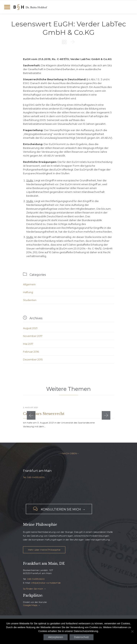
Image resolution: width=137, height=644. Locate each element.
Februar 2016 (31, 352)
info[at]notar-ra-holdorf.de (46, 583)
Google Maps (30, 605)
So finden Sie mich (33, 589)
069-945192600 (36, 579)
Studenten (30, 300)
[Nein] (132, 631)
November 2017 (33, 336)
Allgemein (29, 284)
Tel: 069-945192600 (34, 477)
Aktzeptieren (56, 637)
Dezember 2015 (33, 359)
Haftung (28, 292)
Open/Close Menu (7, 7)
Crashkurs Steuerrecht (44, 414)
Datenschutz (81, 637)
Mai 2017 (28, 344)
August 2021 (30, 328)
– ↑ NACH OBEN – (69, 453)
